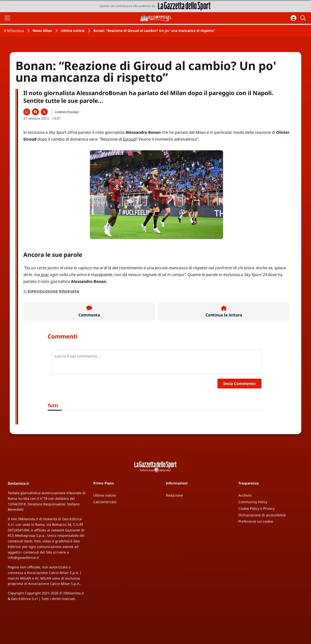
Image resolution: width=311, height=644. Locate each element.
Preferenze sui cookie (256, 521)
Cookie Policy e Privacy (256, 508)
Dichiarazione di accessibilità (262, 515)
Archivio (245, 495)
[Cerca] (304, 18)
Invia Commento (239, 384)
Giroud (129, 139)
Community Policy (253, 502)
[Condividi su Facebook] (35, 112)
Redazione (174, 495)
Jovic (45, 275)
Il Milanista (14, 31)
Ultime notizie (73, 31)
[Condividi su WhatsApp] (27, 112)
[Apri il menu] (7, 18)
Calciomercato (105, 502)
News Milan (42, 31)
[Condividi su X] (44, 112)
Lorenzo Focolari (67, 112)
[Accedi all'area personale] (294, 18)
